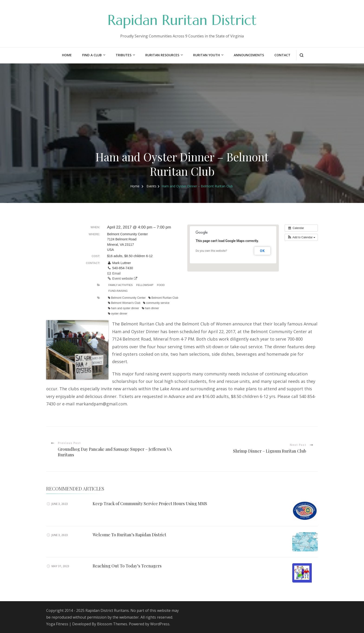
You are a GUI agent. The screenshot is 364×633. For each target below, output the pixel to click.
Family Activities (120, 285)
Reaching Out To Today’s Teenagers (127, 566)
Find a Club (92, 55)
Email (114, 273)
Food (161, 285)
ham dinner (150, 308)
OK (262, 251)
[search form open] (301, 55)
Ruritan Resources (162, 55)
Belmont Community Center (127, 298)
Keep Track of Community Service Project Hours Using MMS (150, 504)
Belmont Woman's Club (124, 303)
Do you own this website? (211, 251)
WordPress (160, 624)
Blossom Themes (112, 624)
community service (156, 303)
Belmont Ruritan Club (163, 298)
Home (67, 55)
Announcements (249, 55)
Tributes (123, 55)
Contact (282, 55)
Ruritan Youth (206, 55)
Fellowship (145, 285)
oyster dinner (118, 314)
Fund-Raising (118, 291)
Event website (122, 278)
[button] (301, 237)
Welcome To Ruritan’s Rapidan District (129, 535)
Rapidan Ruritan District (182, 20)
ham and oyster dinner (123, 308)
